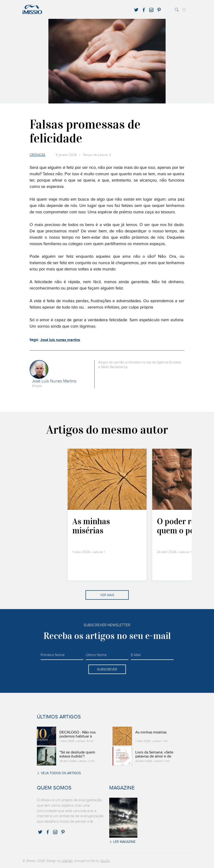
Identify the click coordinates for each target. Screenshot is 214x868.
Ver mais (107, 595)
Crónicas (37, 155)
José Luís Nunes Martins (54, 381)
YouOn (105, 861)
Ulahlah (67, 861)
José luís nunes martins (60, 340)
